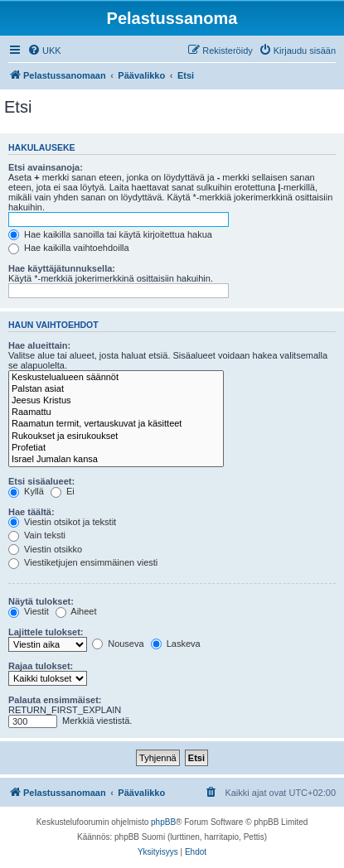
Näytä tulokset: (41, 601)
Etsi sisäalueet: (41, 481)
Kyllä (26, 491)
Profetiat (116, 448)
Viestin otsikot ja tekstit (62, 522)
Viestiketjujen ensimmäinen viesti (83, 562)
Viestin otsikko (45, 549)
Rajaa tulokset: (41, 666)
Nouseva (118, 644)
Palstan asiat (116, 389)
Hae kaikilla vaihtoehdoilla (69, 248)
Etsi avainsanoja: (46, 167)
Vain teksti (37, 535)
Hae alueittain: (39, 345)
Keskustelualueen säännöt (116, 378)
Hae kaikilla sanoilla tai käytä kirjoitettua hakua (110, 234)
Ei (63, 491)
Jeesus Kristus (116, 401)
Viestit (29, 611)
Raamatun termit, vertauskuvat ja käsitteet (116, 424)
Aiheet (76, 611)
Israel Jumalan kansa (116, 460)
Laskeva (176, 644)
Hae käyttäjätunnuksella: (62, 268)
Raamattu (116, 412)
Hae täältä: (31, 512)
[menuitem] (44, 51)
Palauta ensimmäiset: (55, 700)
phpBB (163, 822)
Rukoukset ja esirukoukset (116, 436)
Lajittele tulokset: (46, 632)
